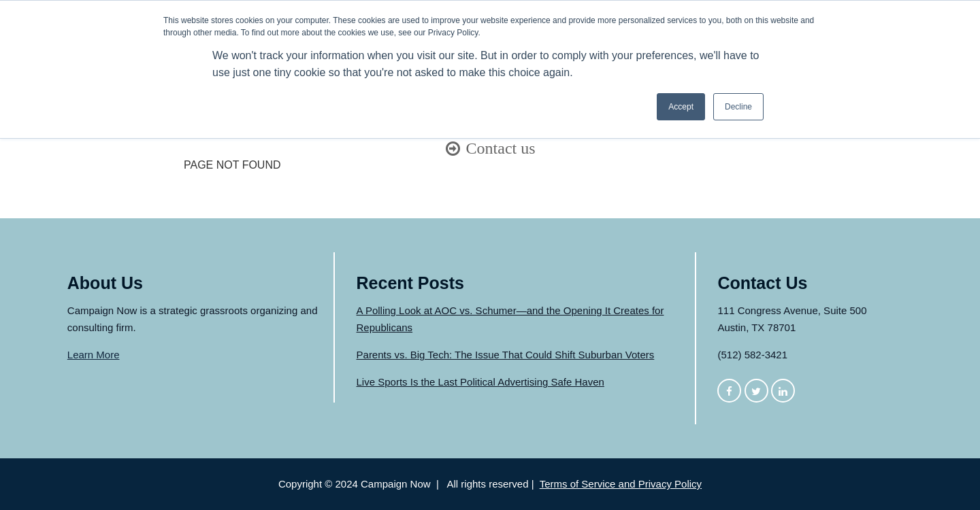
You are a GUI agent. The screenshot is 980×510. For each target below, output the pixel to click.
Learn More (94, 355)
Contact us (501, 148)
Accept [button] (681, 107)
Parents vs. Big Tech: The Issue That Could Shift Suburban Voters (506, 355)
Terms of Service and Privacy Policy (621, 484)
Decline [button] (738, 107)
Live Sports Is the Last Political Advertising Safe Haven (480, 382)
